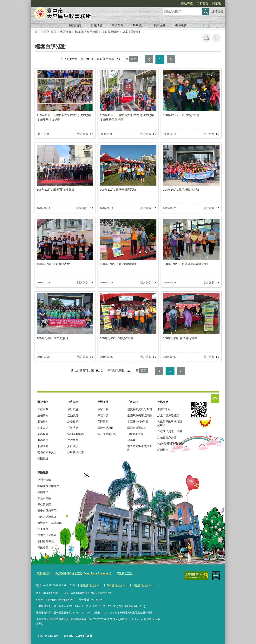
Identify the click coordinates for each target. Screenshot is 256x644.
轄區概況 (43, 458)
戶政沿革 (43, 409)
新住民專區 (44, 498)
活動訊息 (73, 415)
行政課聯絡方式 (138, 585)
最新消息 (73, 409)
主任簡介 (43, 415)
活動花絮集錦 (75, 434)
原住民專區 (44, 505)
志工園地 (43, 529)
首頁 (54, 32)
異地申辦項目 (106, 428)
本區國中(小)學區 (138, 421)
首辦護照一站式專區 (50, 523)
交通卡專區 (44, 480)
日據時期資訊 (135, 434)
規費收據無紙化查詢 (140, 409)
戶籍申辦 (103, 415)
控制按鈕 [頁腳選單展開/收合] (215, 399)
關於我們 (75, 25)
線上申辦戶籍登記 (168, 415)
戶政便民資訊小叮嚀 (170, 431)
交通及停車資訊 (47, 452)
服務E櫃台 (164, 409)
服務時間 (43, 446)
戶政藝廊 (73, 440)
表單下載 (103, 409)
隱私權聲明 (43, 573)
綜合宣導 (73, 421)
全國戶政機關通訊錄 (140, 415)
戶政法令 (73, 428)
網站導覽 (187, 3)
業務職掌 (43, 434)
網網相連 (163, 450)
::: (29, 2)
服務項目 (43, 440)
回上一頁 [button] (216, 38)
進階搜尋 (217, 11)
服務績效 (43, 421)
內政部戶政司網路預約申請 (170, 423)
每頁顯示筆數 (106, 59)
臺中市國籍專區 (47, 511)
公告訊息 (96, 25)
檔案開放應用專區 (87, 32)
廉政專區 (43, 548)
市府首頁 (202, 3)
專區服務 (181, 25)
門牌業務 (103, 421)
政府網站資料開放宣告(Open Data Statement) (80, 573)
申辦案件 (117, 25)
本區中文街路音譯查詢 (140, 448)
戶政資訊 (139, 25)
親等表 (131, 440)
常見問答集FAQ (107, 434)
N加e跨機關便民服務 (170, 443)
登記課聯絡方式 (89, 585)
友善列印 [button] (206, 38)
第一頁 (149, 59)
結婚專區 (43, 492)
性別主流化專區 (47, 535)
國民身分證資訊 (137, 428)
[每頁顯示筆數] (120, 59)
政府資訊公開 (75, 452)
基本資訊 (43, 428)
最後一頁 (171, 59)
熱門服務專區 (46, 541)
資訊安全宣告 (118, 573)
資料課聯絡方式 (114, 585)
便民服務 (160, 25)
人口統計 (73, 446)
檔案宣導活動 (110, 32)
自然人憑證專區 (47, 517)
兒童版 (217, 3)
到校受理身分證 (167, 437)
